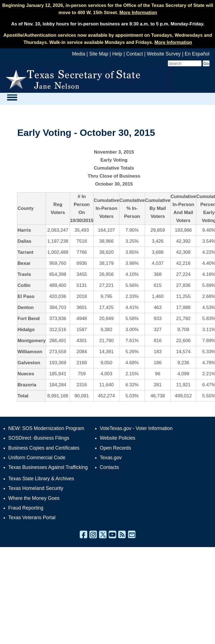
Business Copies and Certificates (44, 448)
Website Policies (118, 438)
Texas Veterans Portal (32, 518)
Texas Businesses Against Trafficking (48, 467)
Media (79, 54)
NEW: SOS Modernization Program (46, 428)
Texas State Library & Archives (41, 479)
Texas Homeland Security (36, 488)
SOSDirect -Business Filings (39, 438)
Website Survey (164, 54)
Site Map (99, 54)
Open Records (115, 448)
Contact (135, 54)
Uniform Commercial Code (37, 458)
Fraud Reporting (26, 508)
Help (117, 54)
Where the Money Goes (34, 498)
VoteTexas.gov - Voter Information (136, 428)
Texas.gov (111, 458)
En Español (197, 54)
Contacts (109, 467)
